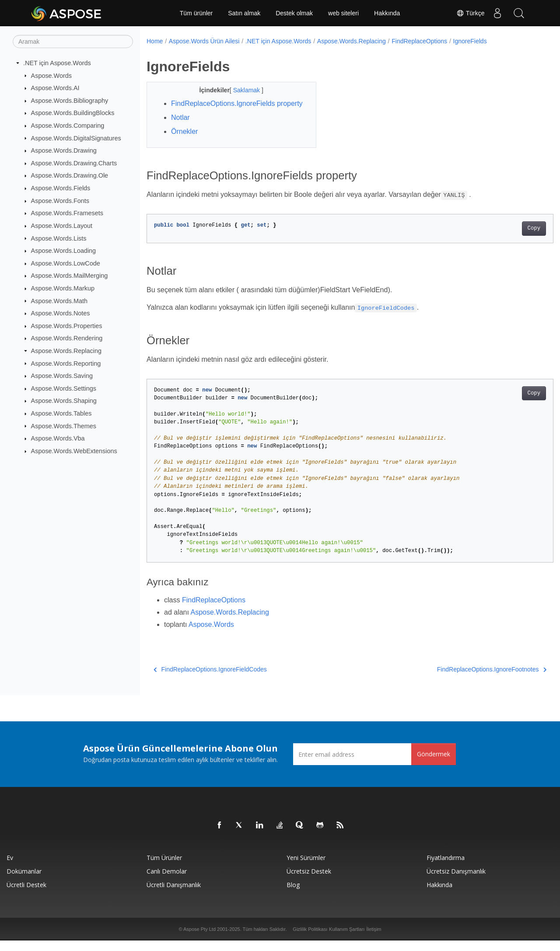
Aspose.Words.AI (55, 88)
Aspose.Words (51, 75)
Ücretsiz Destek (309, 882)
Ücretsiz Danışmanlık (456, 882)
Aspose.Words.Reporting (66, 363)
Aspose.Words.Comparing (68, 126)
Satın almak (244, 13)
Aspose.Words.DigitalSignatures (76, 138)
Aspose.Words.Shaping (64, 401)
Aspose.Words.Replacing (66, 351)
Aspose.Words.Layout (62, 226)
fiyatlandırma (446, 868)
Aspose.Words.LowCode (66, 263)
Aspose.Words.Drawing (64, 150)
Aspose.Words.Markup (63, 288)
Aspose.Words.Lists (59, 238)
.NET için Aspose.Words (57, 63)
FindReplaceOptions (419, 41)
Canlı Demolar (167, 882)
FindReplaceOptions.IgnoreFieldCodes (210, 680)
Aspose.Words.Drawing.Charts (74, 163)
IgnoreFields (470, 41)
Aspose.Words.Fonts (60, 201)
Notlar (180, 128)
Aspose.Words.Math (59, 301)
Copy (506, 239)
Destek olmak (294, 13)
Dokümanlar (24, 882)
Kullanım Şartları (347, 940)
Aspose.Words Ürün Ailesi (204, 41)
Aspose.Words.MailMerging (70, 276)
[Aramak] (73, 42)
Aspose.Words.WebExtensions (74, 451)
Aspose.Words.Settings (64, 388)
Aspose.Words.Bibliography (70, 101)
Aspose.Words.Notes (61, 313)
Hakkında (387, 13)
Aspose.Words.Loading (64, 251)
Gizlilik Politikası (310, 940)
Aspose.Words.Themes (64, 426)
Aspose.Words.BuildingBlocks (73, 113)
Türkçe (469, 13)
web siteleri (343, 13)
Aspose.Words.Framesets (67, 213)
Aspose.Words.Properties (67, 326)
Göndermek (434, 764)
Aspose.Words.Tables (61, 413)
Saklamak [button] (241, 90)
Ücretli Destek (26, 895)
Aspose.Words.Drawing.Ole (70, 175)
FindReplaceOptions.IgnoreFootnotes (463, 680)
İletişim (374, 940)
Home (155, 41)
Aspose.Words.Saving (62, 376)
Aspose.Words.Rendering (67, 338)
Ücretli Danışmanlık (174, 895)
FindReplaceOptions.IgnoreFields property (223, 109)
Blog (293, 895)
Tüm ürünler (196, 13)
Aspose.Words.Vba (58, 438)
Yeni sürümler (306, 868)
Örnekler (184, 142)
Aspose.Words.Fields (61, 188)
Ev (10, 868)
